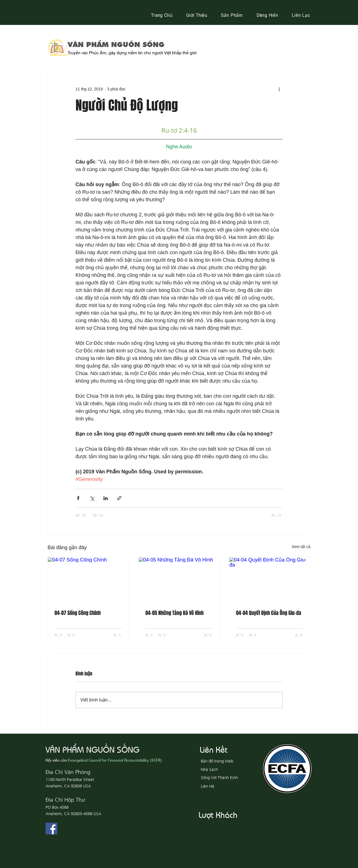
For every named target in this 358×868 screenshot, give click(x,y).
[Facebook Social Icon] (51, 829)
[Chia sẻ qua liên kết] (119, 498)
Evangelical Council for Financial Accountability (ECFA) (115, 760)
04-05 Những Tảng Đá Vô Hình (175, 613)
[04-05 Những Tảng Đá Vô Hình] (179, 580)
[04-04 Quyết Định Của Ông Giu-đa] (270, 580)
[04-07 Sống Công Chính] (88, 580)
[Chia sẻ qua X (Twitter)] (92, 498)
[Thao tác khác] (279, 89)
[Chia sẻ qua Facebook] (78, 498)
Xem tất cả (301, 547)
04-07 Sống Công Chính (78, 613)
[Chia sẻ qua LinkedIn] (106, 498)
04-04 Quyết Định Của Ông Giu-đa (269, 613)
